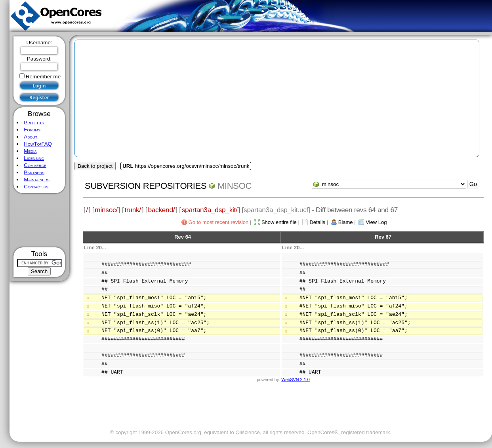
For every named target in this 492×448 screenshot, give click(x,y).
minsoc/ (106, 210)
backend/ (161, 210)
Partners (34, 172)
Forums (32, 130)
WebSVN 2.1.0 (295, 380)
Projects (34, 122)
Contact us (36, 187)
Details (317, 222)
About (31, 137)
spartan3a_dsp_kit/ (210, 210)
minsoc (235, 186)
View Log (376, 222)
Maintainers (36, 179)
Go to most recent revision (219, 222)
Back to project (95, 166)
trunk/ (133, 210)
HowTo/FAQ (38, 144)
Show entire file (279, 222)
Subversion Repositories (146, 186)
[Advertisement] (39, 220)
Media (30, 151)
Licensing (34, 158)
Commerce (35, 165)
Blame (346, 222)
